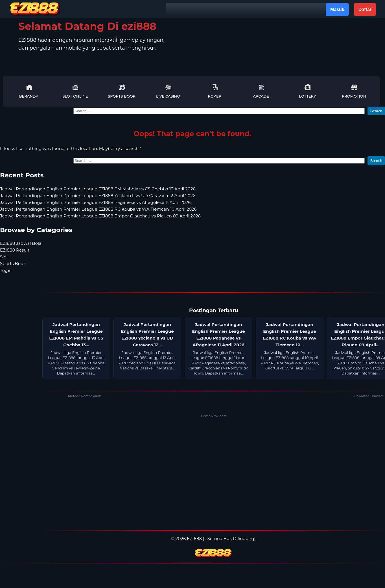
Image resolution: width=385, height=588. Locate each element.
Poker (215, 91)
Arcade (261, 91)
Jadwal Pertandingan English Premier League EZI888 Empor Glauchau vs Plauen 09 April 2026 (100, 216)
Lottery (307, 91)
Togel (6, 270)
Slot (4, 257)
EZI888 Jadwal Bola (21, 243)
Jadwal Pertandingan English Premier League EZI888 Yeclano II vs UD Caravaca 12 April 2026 (98, 196)
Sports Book (122, 91)
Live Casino (168, 91)
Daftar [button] (365, 9)
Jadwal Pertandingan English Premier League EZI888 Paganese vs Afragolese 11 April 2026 (95, 202)
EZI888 (194, 539)
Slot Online (75, 91)
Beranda (29, 91)
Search (376, 111)
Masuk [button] (337, 9)
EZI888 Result (15, 250)
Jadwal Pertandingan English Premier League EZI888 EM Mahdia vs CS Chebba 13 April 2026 (98, 189)
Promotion (354, 91)
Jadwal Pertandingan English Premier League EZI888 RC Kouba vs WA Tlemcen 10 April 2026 (98, 209)
